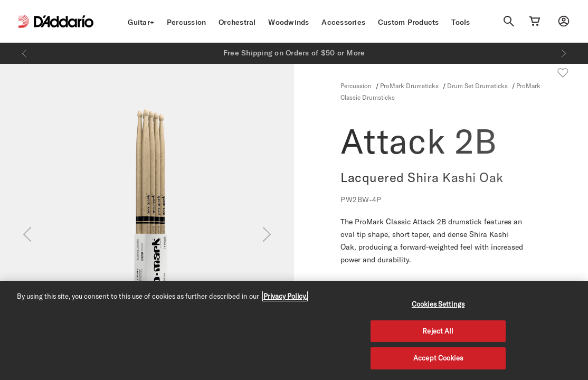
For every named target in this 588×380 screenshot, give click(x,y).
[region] (294, 330)
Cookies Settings (438, 304)
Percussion (187, 22)
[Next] (564, 53)
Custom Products (409, 22)
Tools (461, 22)
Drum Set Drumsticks (477, 85)
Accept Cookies (438, 358)
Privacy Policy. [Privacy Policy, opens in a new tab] (285, 296)
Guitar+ (141, 22)
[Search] (509, 21)
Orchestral (237, 22)
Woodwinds (288, 22)
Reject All (438, 331)
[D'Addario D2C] (64, 21)
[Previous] (24, 53)
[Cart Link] (535, 21)
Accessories (343, 22)
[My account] (564, 21)
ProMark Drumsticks (409, 85)
